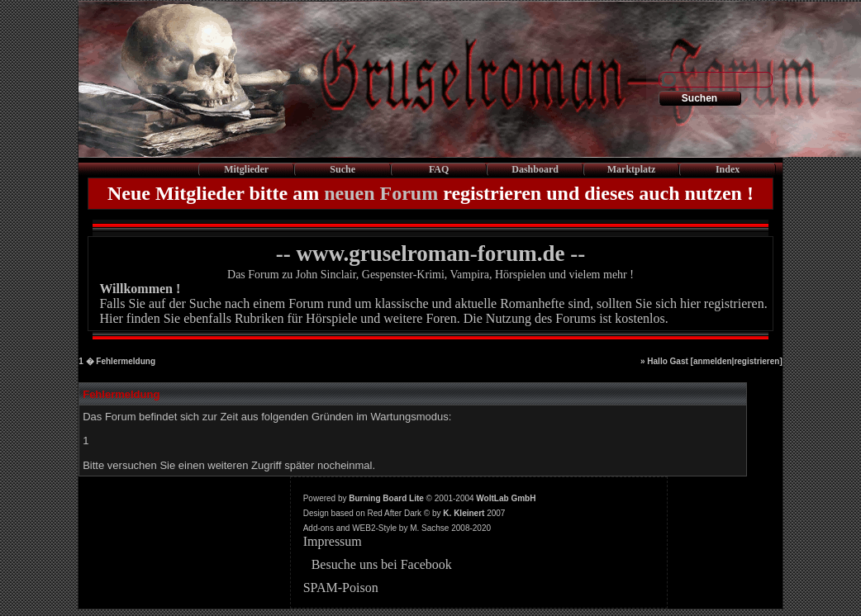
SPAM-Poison (341, 588)
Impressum (333, 541)
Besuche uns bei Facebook (382, 564)
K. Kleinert (464, 513)
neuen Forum (381, 193)
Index (728, 169)
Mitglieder (246, 169)
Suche (342, 169)
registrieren (756, 361)
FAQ (439, 169)
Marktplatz (632, 169)
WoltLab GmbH (506, 498)
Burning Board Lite (386, 498)
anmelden (713, 361)
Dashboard (535, 169)
